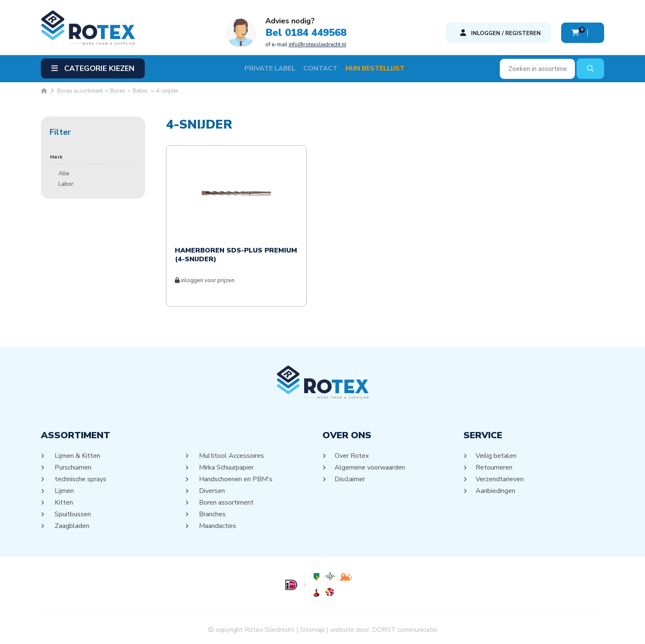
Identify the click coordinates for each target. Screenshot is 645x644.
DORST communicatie (405, 630)
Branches (212, 514)
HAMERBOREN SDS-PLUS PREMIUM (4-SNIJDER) (236, 255)
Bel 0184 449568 (306, 33)
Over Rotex (352, 456)
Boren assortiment (226, 503)
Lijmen (64, 491)
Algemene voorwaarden (370, 467)
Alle (64, 173)
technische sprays (80, 479)
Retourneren (494, 467)
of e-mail (306, 45)
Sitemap (312, 630)
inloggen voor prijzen (205, 280)
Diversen (211, 491)
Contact (320, 68)
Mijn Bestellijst (375, 68)
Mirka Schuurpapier (226, 467)
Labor (66, 184)
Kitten (63, 503)
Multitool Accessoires (231, 456)
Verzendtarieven (500, 479)
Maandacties (217, 526)
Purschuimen (72, 467)
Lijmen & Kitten (77, 456)
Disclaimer (350, 479)
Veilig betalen (496, 456)
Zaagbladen (71, 526)
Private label (270, 68)
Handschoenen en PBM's (235, 479)
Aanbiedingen (496, 491)
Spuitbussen (72, 514)
